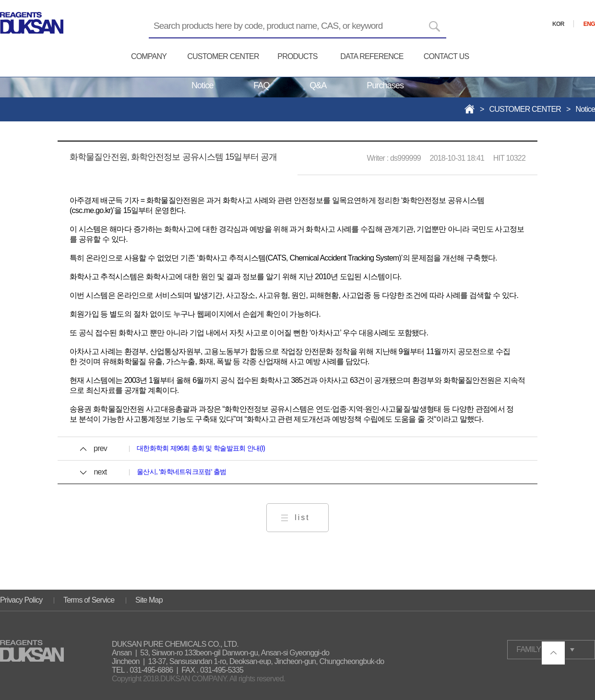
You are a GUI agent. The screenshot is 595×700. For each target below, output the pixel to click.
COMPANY (149, 56)
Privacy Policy (21, 600)
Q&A (318, 85)
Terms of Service (89, 600)
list (302, 517)
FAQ (261, 85)
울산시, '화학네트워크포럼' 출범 (181, 472)
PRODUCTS (297, 56)
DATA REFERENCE (372, 56)
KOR (558, 24)
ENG (589, 24)
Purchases (385, 85)
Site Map (149, 600)
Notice (202, 85)
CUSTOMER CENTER (223, 56)
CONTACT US (446, 56)
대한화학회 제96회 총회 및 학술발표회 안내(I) (201, 448)
